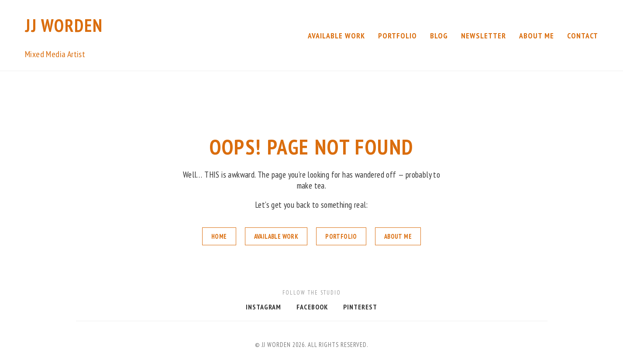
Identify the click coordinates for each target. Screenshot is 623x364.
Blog (439, 36)
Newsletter (484, 36)
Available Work (336, 36)
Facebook (312, 307)
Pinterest (360, 307)
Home (219, 236)
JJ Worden (64, 25)
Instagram (263, 307)
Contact (583, 36)
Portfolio (398, 36)
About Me (537, 36)
